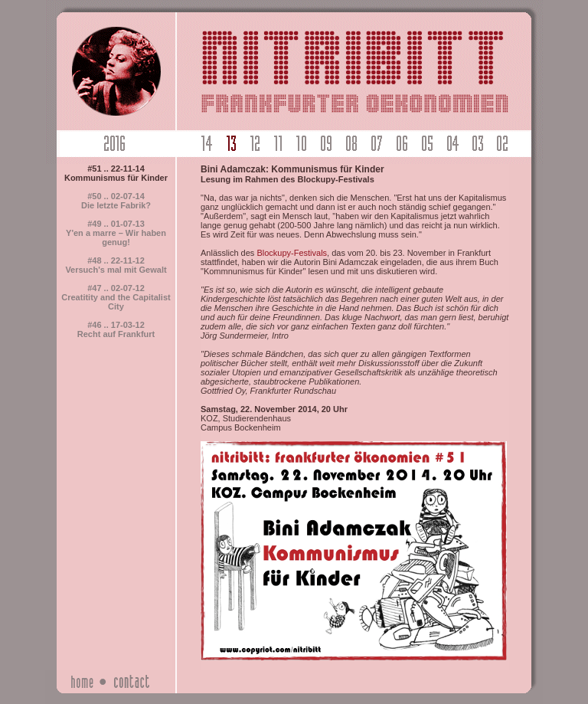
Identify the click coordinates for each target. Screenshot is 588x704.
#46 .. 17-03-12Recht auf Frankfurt (116, 329)
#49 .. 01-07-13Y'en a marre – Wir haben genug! (116, 233)
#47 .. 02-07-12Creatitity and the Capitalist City (116, 297)
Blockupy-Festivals (292, 253)
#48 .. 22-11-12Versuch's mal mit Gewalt (116, 265)
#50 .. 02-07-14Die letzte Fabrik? (116, 201)
